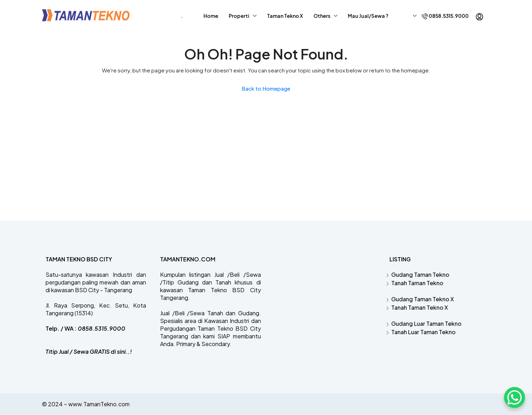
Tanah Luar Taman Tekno (423, 332)
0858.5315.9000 (445, 16)
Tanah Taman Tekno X (420, 307)
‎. (182, 16)
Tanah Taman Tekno (417, 283)
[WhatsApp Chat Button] (514, 398)
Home (211, 16)
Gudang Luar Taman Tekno (426, 323)
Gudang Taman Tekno (420, 275)
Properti (239, 16)
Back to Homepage (266, 88)
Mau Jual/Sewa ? (368, 16)
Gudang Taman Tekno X (423, 299)
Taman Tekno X (285, 16)
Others (322, 16)
